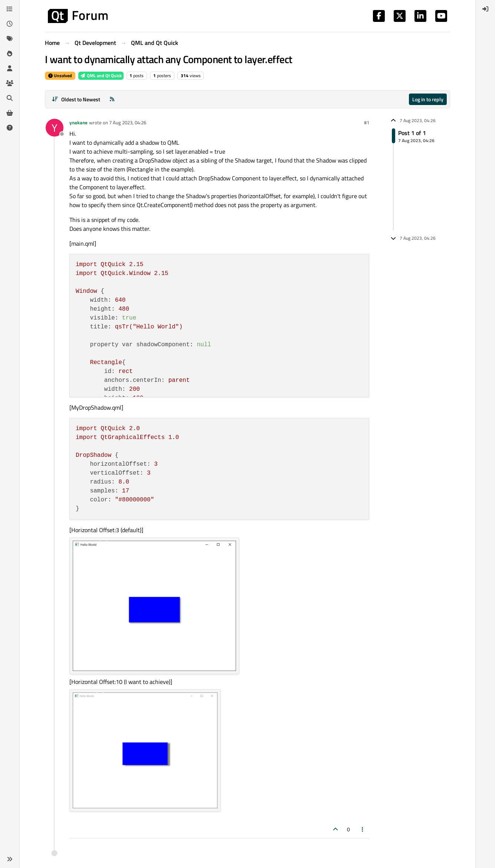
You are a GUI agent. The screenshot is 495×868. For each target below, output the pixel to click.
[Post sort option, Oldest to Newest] (76, 99)
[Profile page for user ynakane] (55, 128)
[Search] (10, 98)
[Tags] (10, 39)
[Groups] (10, 83)
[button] (10, 859)
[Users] (10, 68)
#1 (367, 122)
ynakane (78, 122)
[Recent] (10, 24)
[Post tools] (363, 829)
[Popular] (10, 53)
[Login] (485, 9)
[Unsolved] (10, 128)
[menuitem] (485, 9)
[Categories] (10, 9)
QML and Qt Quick (101, 76)
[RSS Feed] (112, 99)
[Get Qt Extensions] (10, 113)
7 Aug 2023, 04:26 (128, 122)
